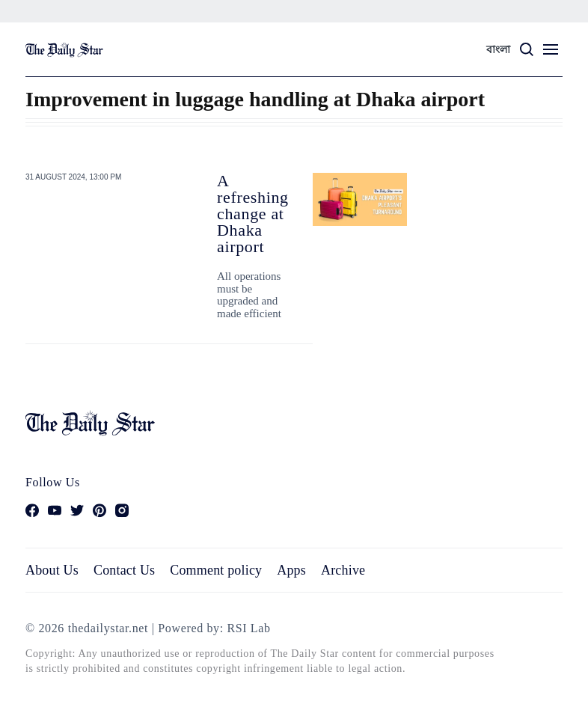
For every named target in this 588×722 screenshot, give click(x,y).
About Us (52, 570)
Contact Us (124, 570)
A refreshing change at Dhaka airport (253, 214)
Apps (291, 570)
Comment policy (216, 570)
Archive (343, 570)
